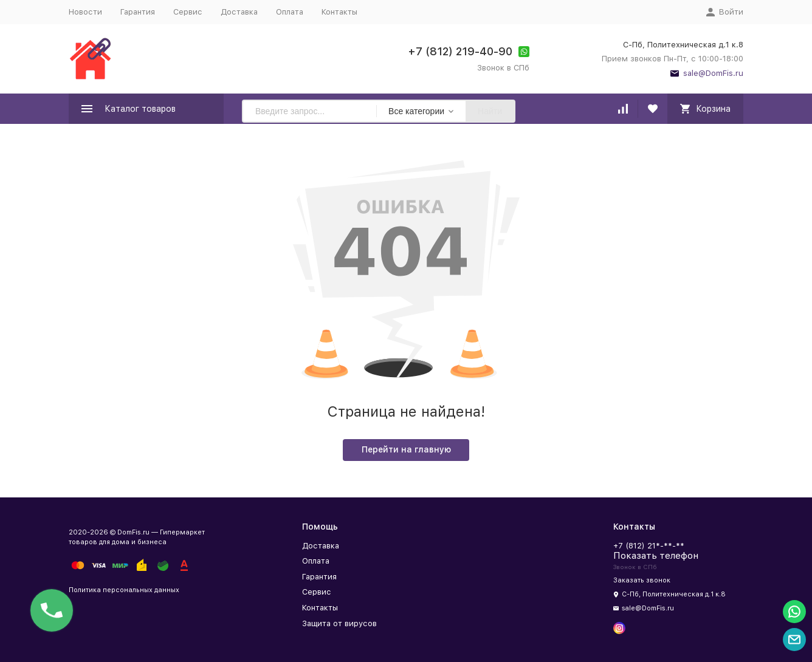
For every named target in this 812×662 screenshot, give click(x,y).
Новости (85, 12)
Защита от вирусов (339, 623)
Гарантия (138, 12)
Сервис (188, 12)
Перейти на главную (406, 449)
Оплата (290, 12)
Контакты (339, 12)
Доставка (239, 12)
